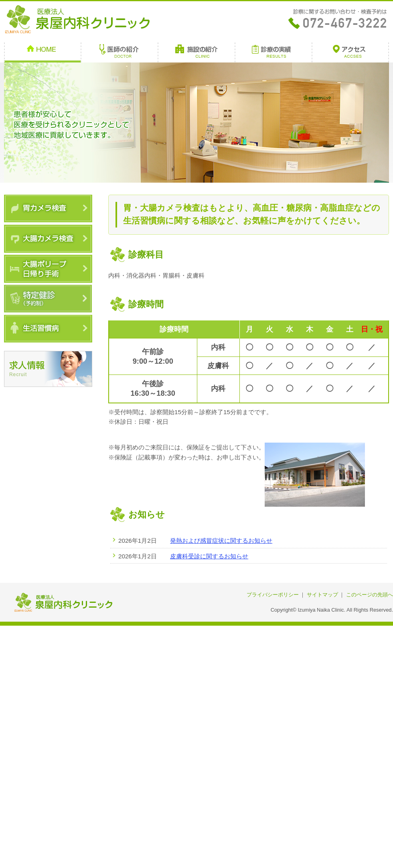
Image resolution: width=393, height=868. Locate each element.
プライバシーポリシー (273, 595)
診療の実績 (273, 52)
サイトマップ (322, 595)
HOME (43, 52)
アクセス (350, 52)
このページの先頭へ (370, 595)
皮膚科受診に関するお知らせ (209, 556)
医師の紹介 (120, 52)
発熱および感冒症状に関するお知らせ (221, 541)
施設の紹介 (196, 52)
